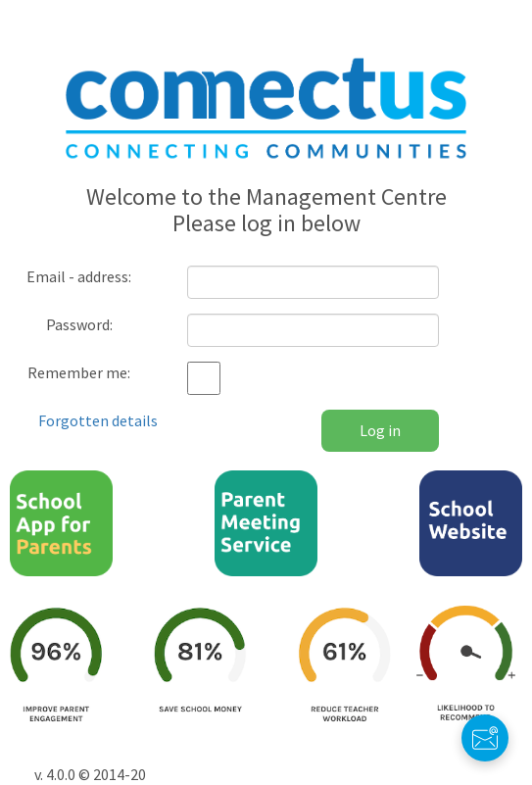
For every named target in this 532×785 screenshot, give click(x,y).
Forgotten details (98, 420)
